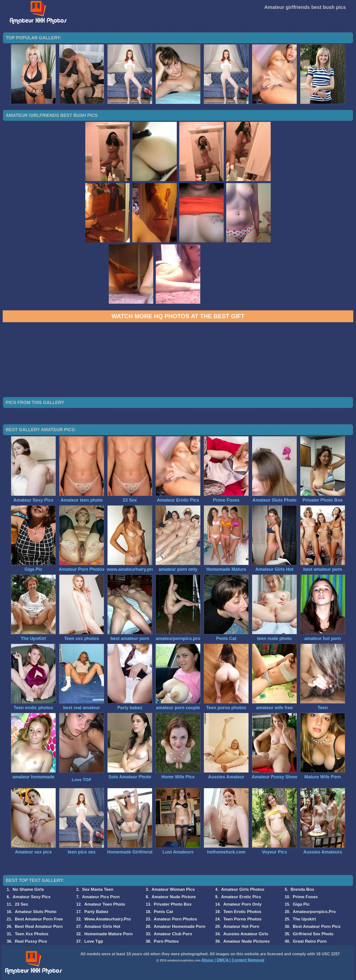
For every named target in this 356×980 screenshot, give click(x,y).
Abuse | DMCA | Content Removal (233, 960)
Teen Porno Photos (242, 919)
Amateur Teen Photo (105, 904)
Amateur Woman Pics (173, 889)
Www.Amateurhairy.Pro (108, 919)
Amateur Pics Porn (101, 897)
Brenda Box (302, 889)
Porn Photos (166, 941)
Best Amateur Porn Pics (317, 927)
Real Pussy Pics (31, 941)
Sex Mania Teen (98, 889)
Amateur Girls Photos (243, 889)
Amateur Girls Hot (102, 927)
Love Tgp (94, 941)
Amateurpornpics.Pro (314, 912)
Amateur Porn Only (242, 904)
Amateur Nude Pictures (246, 941)
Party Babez (96, 912)
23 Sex (22, 904)
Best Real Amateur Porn (39, 927)
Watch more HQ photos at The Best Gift (178, 316)
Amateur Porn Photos (175, 919)
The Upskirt (304, 919)
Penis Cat (163, 912)
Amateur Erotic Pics (241, 897)
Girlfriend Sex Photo (313, 934)
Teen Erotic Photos (242, 912)
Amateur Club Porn (173, 934)
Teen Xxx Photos (32, 934)
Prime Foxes (305, 897)
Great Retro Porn (310, 941)
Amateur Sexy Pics (32, 897)
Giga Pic (301, 904)
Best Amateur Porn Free (39, 919)
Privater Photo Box (173, 904)
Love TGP (81, 780)
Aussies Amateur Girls (246, 934)
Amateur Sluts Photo (36, 912)
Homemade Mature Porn (109, 934)
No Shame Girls (28, 889)
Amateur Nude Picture (174, 897)
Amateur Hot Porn (241, 927)
